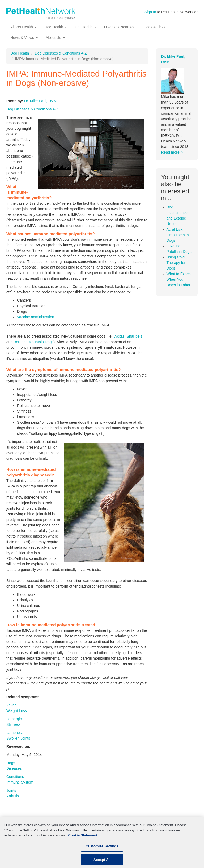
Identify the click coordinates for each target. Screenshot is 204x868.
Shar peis (135, 336)
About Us (55, 38)
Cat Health (86, 27)
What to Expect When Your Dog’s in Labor (179, 279)
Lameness (15, 733)
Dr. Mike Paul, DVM (40, 101)
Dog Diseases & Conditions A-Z (61, 53)
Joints (11, 790)
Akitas (120, 336)
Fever (11, 705)
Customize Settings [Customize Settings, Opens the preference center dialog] (102, 850)
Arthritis (13, 796)
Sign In (150, 12)
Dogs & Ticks (155, 27)
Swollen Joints (18, 738)
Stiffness (13, 724)
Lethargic (14, 719)
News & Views (24, 38)
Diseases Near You (120, 27)
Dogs (11, 763)
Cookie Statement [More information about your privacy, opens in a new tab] (83, 839)
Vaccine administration (36, 317)
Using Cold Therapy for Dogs (176, 263)
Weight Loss (17, 711)
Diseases (14, 768)
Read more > (172, 152)
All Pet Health (24, 27)
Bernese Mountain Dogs (33, 342)
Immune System (20, 782)
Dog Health (56, 27)
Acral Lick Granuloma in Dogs (178, 235)
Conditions (15, 777)
